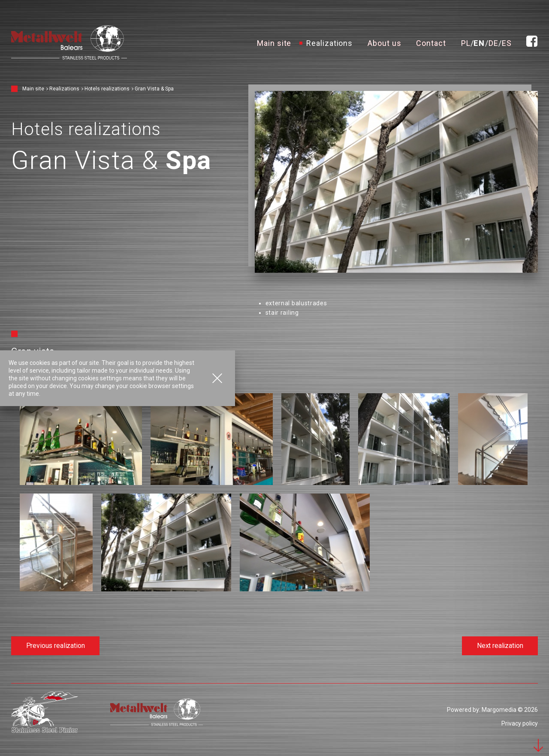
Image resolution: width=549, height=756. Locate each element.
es (507, 43)
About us (384, 43)
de (493, 43)
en (479, 43)
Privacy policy (520, 723)
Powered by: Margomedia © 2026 (492, 710)
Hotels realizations (107, 89)
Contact (431, 43)
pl (466, 43)
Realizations (329, 43)
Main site (274, 43)
